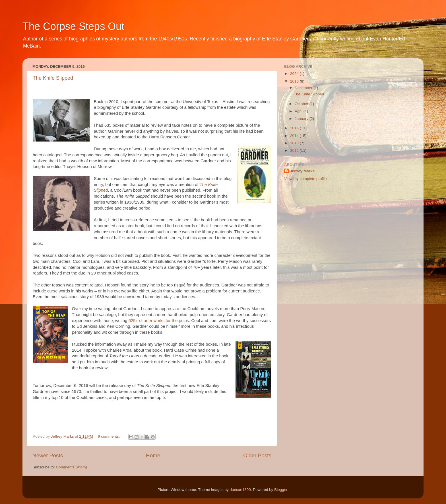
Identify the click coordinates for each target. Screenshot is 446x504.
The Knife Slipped (53, 78)
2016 (295, 81)
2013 (295, 143)
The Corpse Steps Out (73, 26)
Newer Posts (48, 455)
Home (153, 455)
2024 (295, 74)
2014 (295, 136)
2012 (295, 150)
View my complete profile (305, 179)
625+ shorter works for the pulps (159, 321)
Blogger (281, 490)
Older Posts (257, 455)
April (299, 111)
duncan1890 (240, 490)
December (304, 88)
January (302, 119)
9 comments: (109, 436)
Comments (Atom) (72, 467)
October (302, 104)
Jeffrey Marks (302, 171)
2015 (295, 128)
